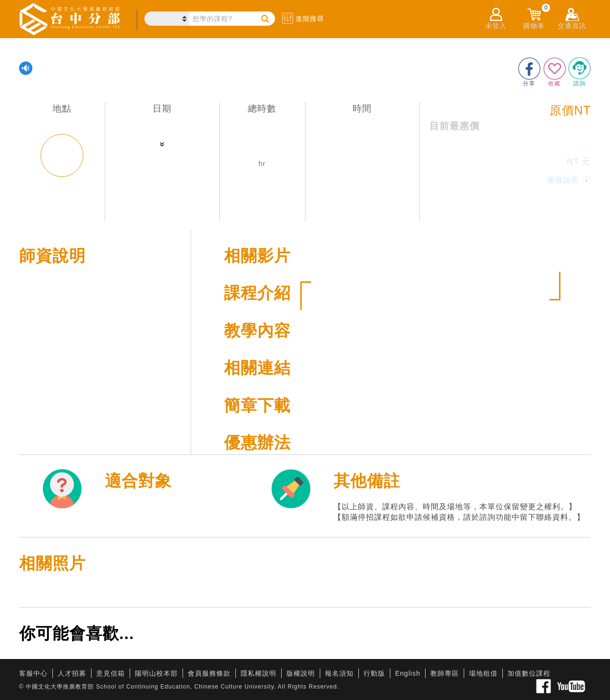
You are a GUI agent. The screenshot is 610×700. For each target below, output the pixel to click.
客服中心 (33, 673)
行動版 (374, 673)
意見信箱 (111, 673)
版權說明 (301, 673)
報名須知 (339, 673)
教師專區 (445, 673)
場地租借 (483, 673)
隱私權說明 (259, 673)
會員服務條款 (209, 673)
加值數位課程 (529, 673)
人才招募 (72, 673)
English (408, 673)
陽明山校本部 (156, 673)
